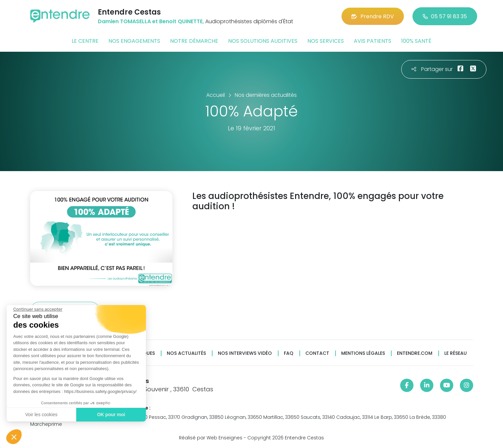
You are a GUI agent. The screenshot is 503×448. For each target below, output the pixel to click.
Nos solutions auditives (263, 41)
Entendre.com (415, 353)
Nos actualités (186, 353)
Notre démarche (194, 41)
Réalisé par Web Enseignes (211, 438)
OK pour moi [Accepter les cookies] (111, 415)
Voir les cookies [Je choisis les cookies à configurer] (41, 415)
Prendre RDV (373, 16)
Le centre (85, 41)
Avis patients (373, 41)
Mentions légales (363, 353)
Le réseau (456, 353)
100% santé (416, 41)
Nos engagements (134, 41)
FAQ (289, 353)
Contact (317, 353)
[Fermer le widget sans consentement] (38, 309)
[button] (14, 437)
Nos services (326, 41)
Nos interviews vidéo (245, 353)
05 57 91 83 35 (445, 16)
